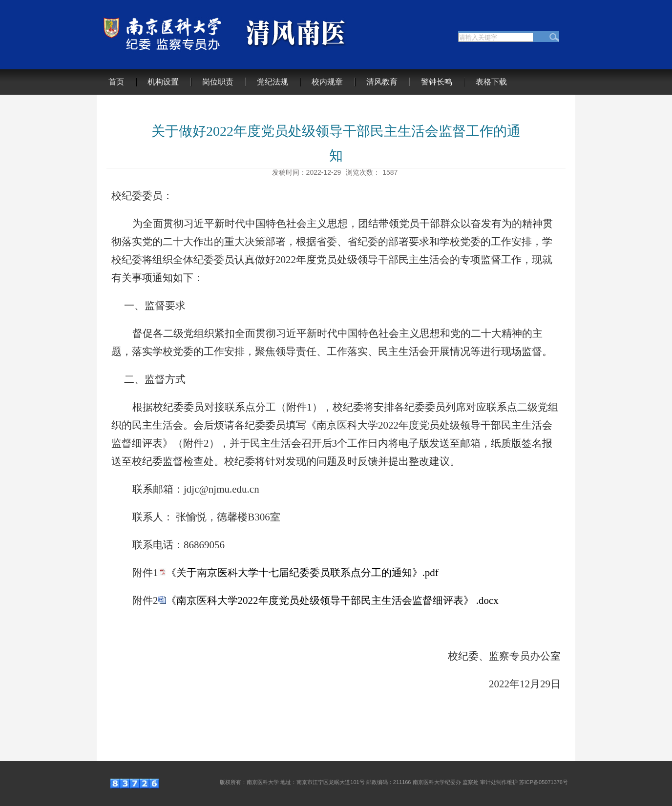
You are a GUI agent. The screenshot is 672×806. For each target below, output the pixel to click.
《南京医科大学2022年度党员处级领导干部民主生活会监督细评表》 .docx (332, 600)
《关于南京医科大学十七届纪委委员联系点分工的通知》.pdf (302, 573)
